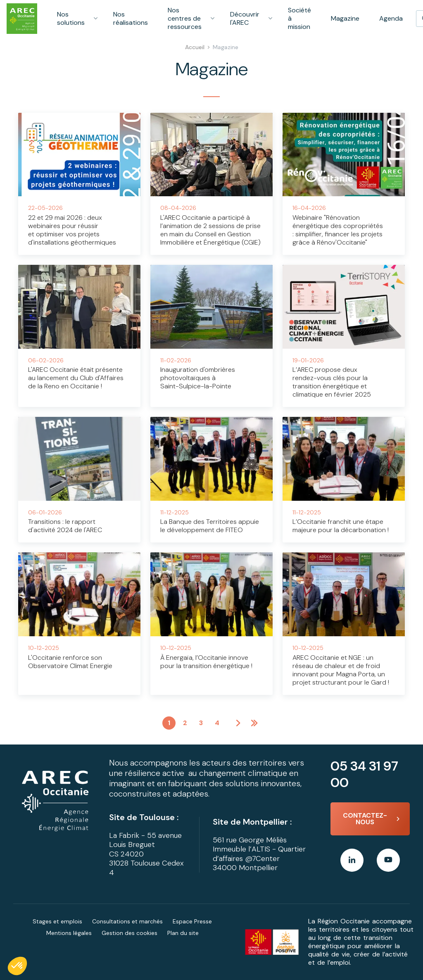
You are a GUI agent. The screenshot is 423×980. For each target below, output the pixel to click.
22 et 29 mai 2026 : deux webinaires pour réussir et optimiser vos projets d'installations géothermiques (72, 230)
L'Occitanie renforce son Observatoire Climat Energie (70, 662)
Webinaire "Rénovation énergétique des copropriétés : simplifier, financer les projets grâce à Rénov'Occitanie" (338, 230)
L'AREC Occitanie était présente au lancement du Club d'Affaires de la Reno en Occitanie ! (76, 378)
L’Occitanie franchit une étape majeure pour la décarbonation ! (341, 526)
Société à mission (299, 18)
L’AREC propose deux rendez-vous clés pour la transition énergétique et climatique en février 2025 (332, 382)
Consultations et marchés (127, 921)
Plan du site (183, 933)
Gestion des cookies (130, 933)
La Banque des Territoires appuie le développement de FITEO (210, 526)
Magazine (345, 18)
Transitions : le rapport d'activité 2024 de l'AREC (65, 526)
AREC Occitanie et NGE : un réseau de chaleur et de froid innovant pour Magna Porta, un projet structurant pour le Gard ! (341, 670)
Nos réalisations (131, 18)
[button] (17, 966)
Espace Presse (192, 921)
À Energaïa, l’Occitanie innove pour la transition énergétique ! (206, 662)
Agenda (391, 18)
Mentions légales (69, 933)
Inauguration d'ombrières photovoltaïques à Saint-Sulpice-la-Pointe (198, 378)
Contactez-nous (365, 819)
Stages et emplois (57, 921)
